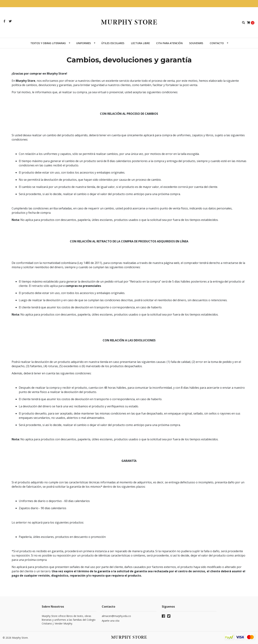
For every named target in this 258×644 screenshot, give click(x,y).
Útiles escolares (113, 43)
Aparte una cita (111, 621)
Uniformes (83, 43)
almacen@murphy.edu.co (116, 616)
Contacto (217, 43)
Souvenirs (196, 43)
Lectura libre (140, 43)
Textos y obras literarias (48, 43)
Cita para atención (169, 43)
